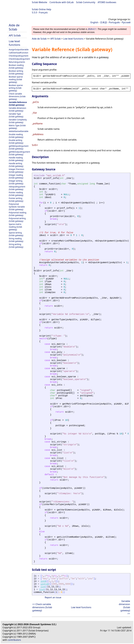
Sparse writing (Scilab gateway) (16, 234)
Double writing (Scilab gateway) (16, 141)
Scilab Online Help (42, 9)
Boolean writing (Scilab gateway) (16, 72)
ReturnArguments (17, 62)
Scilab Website (40, 2)
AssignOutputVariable (19, 50)
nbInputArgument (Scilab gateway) (17, 188)
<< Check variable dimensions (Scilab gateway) (42, 607)
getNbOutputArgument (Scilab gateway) (19, 153)
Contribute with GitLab (62, 2)
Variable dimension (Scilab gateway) (17, 109)
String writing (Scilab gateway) (16, 246)
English (94, 22)
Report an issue (53, 597)
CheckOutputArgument (19, 59)
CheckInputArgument (19, 56)
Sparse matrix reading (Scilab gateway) (15, 227)
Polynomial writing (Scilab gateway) (17, 220)
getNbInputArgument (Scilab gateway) (19, 147)
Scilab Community (86, 2)
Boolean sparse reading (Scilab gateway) (16, 79)
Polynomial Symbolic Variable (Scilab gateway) (17, 207)
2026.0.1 (92, 29)
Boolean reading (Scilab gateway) (16, 66)
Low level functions (15, 43)
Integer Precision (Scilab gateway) (17, 171)
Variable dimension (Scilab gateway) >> (124, 607)
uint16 (45, 584)
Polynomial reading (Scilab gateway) (18, 214)
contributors (14, 640)
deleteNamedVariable (19, 131)
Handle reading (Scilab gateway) (16, 159)
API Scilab (15, 35)
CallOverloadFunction (18, 53)
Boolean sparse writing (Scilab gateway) (16, 88)
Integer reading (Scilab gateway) (16, 176)
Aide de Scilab (14, 27)
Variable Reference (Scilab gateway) (18, 104)
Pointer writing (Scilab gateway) (16, 200)
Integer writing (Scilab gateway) (16, 182)
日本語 (104, 22)
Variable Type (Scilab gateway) (16, 115)
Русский (126, 22)
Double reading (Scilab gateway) (16, 136)
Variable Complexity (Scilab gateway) (18, 121)
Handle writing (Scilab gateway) (16, 165)
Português (114, 22)
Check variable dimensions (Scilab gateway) (17, 96)
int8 (43, 581)
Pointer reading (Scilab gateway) (16, 194)
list (43, 587)
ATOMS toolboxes (107, 2)
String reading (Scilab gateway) (16, 240)
